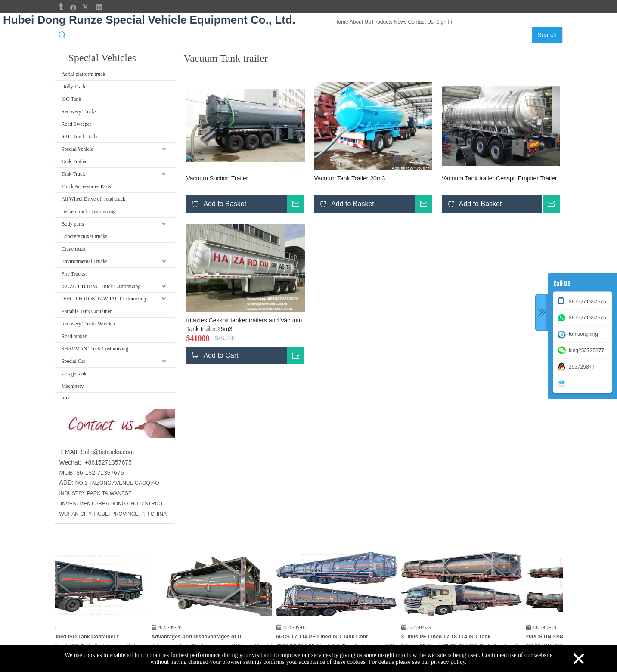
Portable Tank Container (87, 311)
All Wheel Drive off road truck (94, 199)
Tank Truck (73, 174)
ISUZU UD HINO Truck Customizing (101, 286)
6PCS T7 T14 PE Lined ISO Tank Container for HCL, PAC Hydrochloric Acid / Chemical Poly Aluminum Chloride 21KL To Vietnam (332, 637)
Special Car (74, 361)
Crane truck (74, 249)
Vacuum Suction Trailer (217, 178)
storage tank (74, 374)
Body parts (73, 224)
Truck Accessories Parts (86, 186)
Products (382, 22)
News (400, 22)
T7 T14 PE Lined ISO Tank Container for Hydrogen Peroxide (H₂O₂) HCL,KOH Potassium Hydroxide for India (82, 637)
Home (341, 22)
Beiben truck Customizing (89, 211)
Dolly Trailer (75, 87)
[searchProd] (301, 35)
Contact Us (421, 22)
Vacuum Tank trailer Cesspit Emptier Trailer (499, 178)
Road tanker (74, 336)
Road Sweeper (77, 124)
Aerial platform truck (84, 74)
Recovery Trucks (79, 111)
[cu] (115, 424)
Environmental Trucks (85, 261)
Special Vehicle (78, 149)
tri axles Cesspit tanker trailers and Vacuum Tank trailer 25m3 (244, 325)
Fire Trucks (73, 274)
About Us (360, 22)
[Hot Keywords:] (547, 35)
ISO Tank (71, 99)
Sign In (444, 22)
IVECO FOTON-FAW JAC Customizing (104, 299)
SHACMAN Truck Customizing (95, 349)
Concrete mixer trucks (85, 236)
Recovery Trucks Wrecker (88, 324)
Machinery (73, 386)
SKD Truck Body (80, 136)
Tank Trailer (74, 161)
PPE (66, 399)
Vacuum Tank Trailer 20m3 (349, 178)
